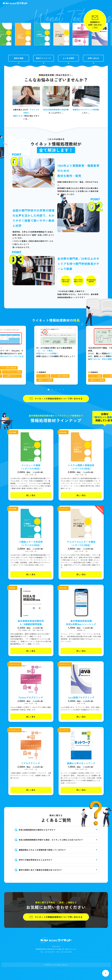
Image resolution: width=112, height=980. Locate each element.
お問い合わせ (93, 71)
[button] (49, 403)
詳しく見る (31, 508)
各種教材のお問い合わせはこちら (95, 25)
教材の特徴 (19, 71)
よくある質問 (68, 71)
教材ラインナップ (44, 71)
